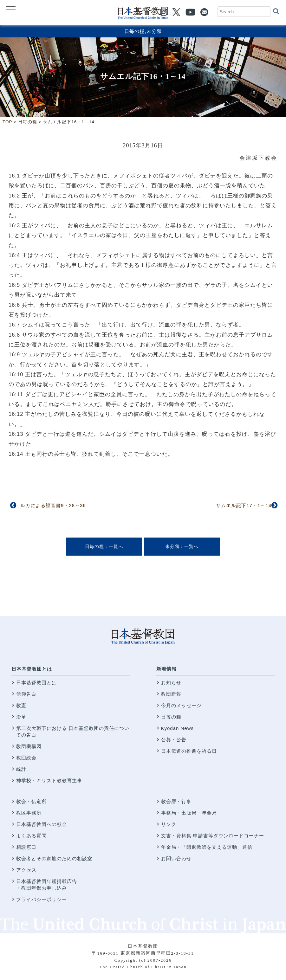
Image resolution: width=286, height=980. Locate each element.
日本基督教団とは (32, 669)
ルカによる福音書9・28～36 (53, 505)
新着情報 (166, 669)
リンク (169, 824)
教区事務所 (29, 813)
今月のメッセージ (181, 705)
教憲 (21, 705)
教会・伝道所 (31, 801)
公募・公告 (174, 740)
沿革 (21, 717)
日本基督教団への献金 (42, 824)
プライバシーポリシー (42, 899)
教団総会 (26, 758)
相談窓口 (26, 847)
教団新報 (171, 694)
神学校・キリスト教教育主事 (49, 780)
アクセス (26, 870)
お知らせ (171, 683)
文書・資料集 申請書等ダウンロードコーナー (213, 836)
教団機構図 (29, 746)
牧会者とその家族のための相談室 (54, 858)
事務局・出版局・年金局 (189, 813)
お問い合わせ (176, 858)
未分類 (154, 31)
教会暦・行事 (176, 801)
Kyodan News (178, 728)
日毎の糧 (134, 31)
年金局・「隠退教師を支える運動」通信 (207, 847)
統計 (21, 769)
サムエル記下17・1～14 (244, 505)
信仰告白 (26, 694)
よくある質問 (31, 836)
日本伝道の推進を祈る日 (189, 751)
